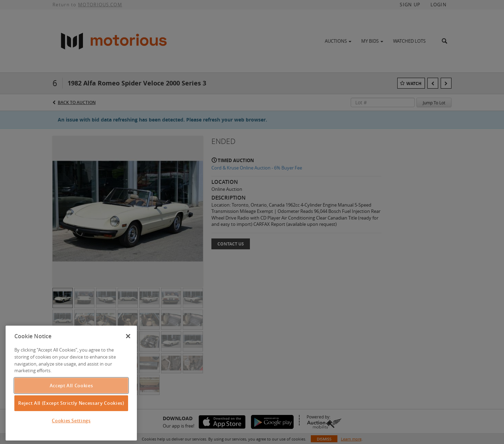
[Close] (128, 336)
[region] (71, 383)
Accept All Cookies (71, 386)
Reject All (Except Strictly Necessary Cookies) (71, 403)
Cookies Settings (71, 421)
